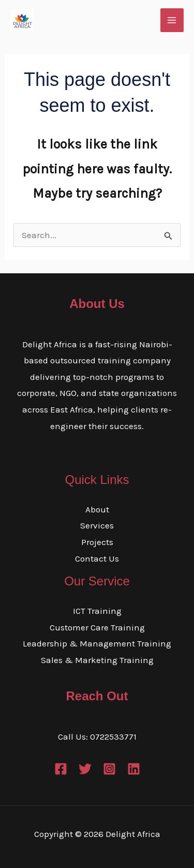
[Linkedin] (134, 769)
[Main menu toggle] (172, 20)
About (97, 509)
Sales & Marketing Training (97, 660)
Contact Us (97, 558)
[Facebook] (61, 769)
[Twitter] (85, 769)
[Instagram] (109, 769)
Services (97, 525)
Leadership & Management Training (97, 643)
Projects (97, 542)
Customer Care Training (97, 627)
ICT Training (97, 611)
